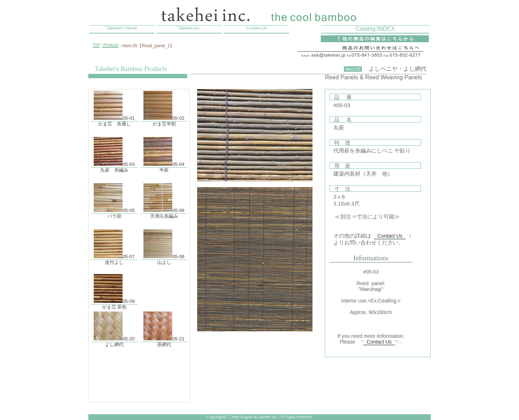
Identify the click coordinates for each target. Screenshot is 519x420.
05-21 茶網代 (164, 327)
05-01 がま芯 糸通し (114, 106)
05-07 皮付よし (114, 245)
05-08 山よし (164, 245)
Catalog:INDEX (375, 29)
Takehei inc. (189, 28)
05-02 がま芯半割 (164, 106)
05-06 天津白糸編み (164, 198)
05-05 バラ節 (114, 198)
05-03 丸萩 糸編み (114, 152)
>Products (110, 45)
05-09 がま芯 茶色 (114, 289)
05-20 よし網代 (114, 327)
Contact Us (256, 28)
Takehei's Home (122, 28)
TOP (96, 45)
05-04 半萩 (164, 152)
